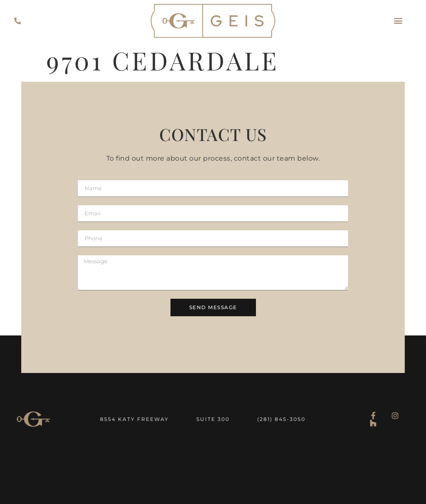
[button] (398, 21)
